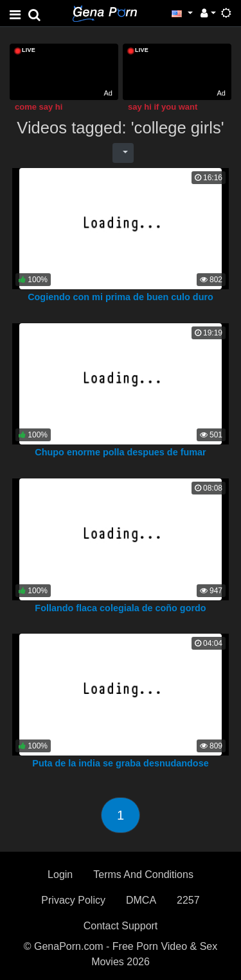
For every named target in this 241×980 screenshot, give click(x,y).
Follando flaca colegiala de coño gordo (120, 608)
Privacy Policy (73, 900)
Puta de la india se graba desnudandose (120, 763)
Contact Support (121, 926)
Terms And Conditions (143, 874)
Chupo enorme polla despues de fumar (120, 452)
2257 (188, 900)
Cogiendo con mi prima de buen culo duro (121, 297)
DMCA (141, 900)
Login (60, 874)
